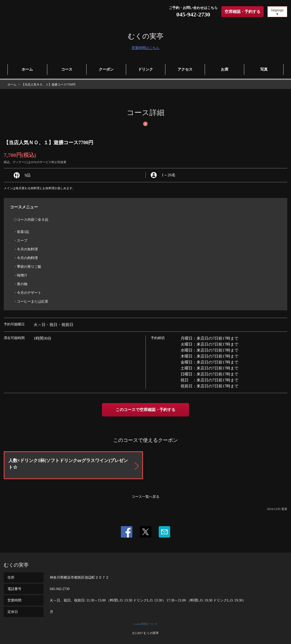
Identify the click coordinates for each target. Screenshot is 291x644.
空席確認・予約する (242, 12)
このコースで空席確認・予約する (145, 410)
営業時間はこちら (145, 48)
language (277, 10)
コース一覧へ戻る (145, 497)
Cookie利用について (145, 624)
